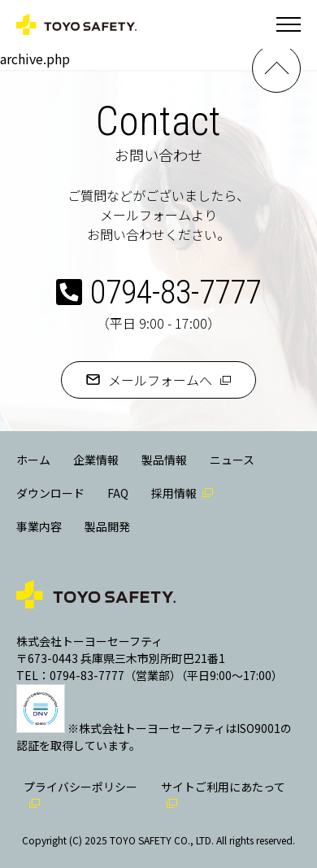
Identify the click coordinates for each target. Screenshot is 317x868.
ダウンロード (50, 493)
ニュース (232, 460)
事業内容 (39, 526)
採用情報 (174, 493)
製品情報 (164, 460)
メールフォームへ (160, 380)
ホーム (33, 460)
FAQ (118, 493)
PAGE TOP (276, 68)
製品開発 (107, 526)
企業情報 (96, 460)
